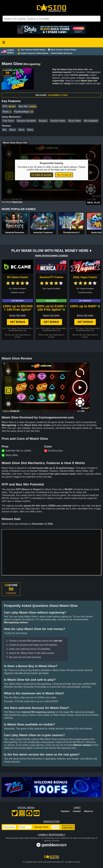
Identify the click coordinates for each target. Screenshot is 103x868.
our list (58, 641)
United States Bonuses (62, 53)
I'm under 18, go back (42, 175)
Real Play (94, 203)
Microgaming (32, 64)
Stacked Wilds (58, 121)
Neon (22, 130)
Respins (43, 121)
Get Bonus (18, 322)
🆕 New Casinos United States (62, 50)
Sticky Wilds (74, 121)
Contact (77, 811)
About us (89, 811)
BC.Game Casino (18, 277)
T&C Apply (11, 328)
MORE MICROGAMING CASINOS (51, 256)
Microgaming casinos (16, 622)
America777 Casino (51, 277)
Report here (17, 202)
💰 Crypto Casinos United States (33, 53)
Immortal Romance (15, 232)
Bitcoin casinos (83, 745)
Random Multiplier (26, 121)
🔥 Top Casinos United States (31, 50)
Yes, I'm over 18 (64, 175)
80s (5, 130)
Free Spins (8, 121)
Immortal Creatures (43, 232)
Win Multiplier (91, 121)
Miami (13, 130)
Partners (65, 811)
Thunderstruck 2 (71, 232)
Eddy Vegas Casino (85, 277)
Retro (30, 130)
